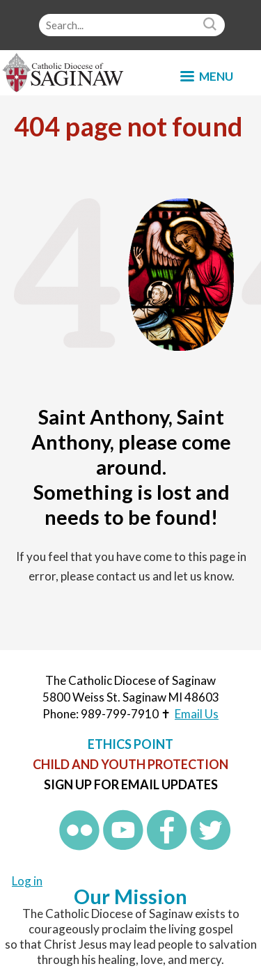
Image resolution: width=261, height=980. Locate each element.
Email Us (197, 714)
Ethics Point (130, 744)
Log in (27, 881)
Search (212, 25)
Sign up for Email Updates (131, 784)
